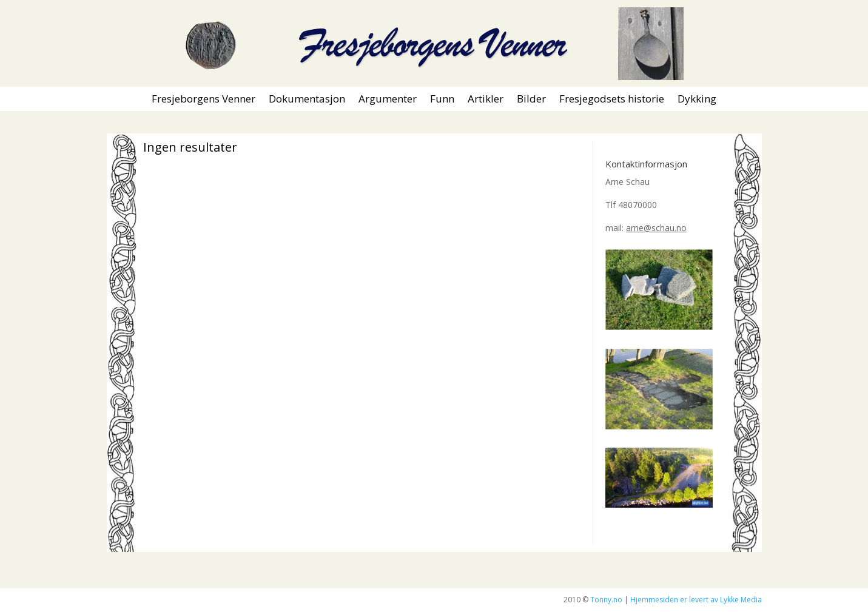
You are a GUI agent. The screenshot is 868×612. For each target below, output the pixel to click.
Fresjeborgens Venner (204, 100)
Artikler (486, 100)
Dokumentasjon (307, 100)
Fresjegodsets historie (612, 100)
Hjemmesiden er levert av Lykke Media (696, 600)
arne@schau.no (656, 228)
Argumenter (388, 100)
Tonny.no (606, 600)
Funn (442, 100)
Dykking (697, 100)
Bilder (531, 100)
